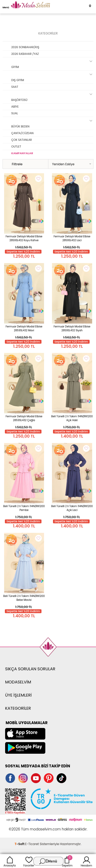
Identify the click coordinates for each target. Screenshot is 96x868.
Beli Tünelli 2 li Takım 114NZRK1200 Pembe (24, 508)
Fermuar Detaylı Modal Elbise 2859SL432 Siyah (72, 328)
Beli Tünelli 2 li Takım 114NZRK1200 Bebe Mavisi (24, 598)
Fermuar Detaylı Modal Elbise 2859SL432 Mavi (24, 328)
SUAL (15, 113)
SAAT (15, 87)
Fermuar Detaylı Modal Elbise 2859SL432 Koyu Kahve (24, 238)
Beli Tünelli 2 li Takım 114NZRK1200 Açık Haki (72, 418)
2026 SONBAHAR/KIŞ (25, 47)
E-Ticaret (32, 844)
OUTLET (16, 146)
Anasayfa (10, 861)
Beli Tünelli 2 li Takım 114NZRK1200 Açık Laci (72, 508)
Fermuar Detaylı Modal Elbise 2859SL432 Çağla (24, 418)
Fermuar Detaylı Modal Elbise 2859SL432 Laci (72, 238)
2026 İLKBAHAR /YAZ (25, 54)
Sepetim (67, 861)
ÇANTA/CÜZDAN (22, 133)
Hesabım (86, 861)
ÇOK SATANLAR (22, 140)
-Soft (20, 844)
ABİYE (15, 107)
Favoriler (29, 861)
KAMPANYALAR (22, 153)
